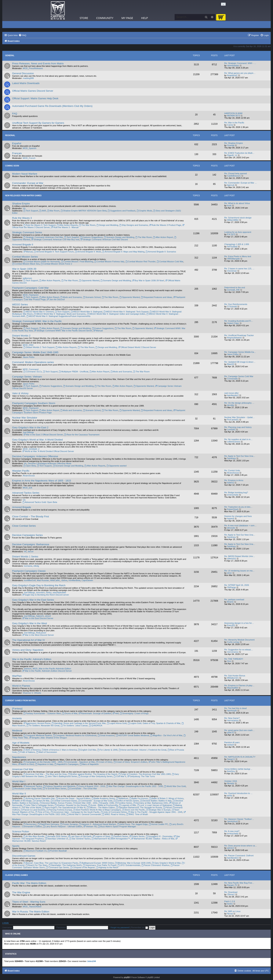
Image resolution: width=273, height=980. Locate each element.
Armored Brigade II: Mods (88, 252)
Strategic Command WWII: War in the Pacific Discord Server (63, 331)
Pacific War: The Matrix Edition (29, 883)
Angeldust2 (232, 75)
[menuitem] (22, 35)
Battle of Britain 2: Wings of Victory (166, 798)
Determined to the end (235, 288)
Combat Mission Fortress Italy (109, 262)
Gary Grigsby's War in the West (30, 623)
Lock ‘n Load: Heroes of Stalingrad (155, 805)
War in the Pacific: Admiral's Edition (32, 659)
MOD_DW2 (28, 345)
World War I (19, 781)
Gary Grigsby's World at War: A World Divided (37, 440)
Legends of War (127, 805)
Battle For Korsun (139, 798)
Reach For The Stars (36, 865)
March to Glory (26, 764)
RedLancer (41, 633)
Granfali (231, 145)
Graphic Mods (144, 211)
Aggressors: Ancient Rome (37, 723)
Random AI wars (232, 742)
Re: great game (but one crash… (239, 730)
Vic (24, 208)
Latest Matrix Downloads (26, 83)
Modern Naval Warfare (25, 174)
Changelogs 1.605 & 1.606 (237, 244)
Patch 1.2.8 (230, 901)
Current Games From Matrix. (21, 701)
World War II (19, 794)
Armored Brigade (22, 507)
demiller (231, 405)
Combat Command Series (64, 801)
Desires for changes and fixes (238, 516)
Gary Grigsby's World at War (166, 863)
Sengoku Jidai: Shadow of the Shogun (48, 738)
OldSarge (231, 587)
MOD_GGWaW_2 (31, 449)
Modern (16, 819)
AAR (43, 211)
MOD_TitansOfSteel (32, 907)
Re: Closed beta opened (236, 173)
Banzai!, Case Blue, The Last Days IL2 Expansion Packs (51, 863)
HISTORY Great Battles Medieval (132, 735)
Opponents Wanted (89, 280)
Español (17, 143)
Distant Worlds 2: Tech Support (39, 347)
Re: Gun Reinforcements (236, 304)
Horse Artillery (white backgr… (238, 769)
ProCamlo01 (233, 420)
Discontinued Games (24, 856)
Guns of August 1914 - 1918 (91, 786)
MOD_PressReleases (33, 68)
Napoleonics (19, 757)
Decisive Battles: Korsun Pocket (56, 803)
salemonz (232, 559)
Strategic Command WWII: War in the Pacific (37, 321)
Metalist (231, 783)
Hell (116, 713)
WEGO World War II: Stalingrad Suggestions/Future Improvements (58, 316)
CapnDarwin (87, 580)
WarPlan (17, 676)
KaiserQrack (233, 509)
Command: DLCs (33, 372)
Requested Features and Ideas (156, 297)
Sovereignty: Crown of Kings (134, 713)
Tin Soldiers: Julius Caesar (74, 726)
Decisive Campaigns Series (27, 535)
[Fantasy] (17, 709)
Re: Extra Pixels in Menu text (238, 256)
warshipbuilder (59, 592)
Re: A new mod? (232, 831)
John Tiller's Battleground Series (61, 776)
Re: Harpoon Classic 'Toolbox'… (239, 819)
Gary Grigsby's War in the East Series (33, 600)
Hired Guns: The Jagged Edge (132, 824)
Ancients (17, 718)
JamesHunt (232, 821)
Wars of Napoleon (89, 764)
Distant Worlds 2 (21, 336)
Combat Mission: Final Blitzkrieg (77, 262)
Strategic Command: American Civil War (43, 237)
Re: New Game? (232, 718)
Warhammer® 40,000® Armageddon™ (111, 839)
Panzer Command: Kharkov (155, 865)
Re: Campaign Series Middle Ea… (240, 352)
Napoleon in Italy (44, 764)
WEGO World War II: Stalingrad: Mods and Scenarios (60, 314)
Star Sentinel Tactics (80, 839)
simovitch (40, 592)
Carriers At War (41, 801)
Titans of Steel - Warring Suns (29, 902)
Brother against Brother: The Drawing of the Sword (93, 774)
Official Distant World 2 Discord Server (137, 347)
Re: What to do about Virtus (237, 203)
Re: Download (231, 892)
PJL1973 (231, 234)
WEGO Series (20, 304)
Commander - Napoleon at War (79, 762)
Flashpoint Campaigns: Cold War (30, 288)
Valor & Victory (20, 393)
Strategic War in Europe (158, 810)
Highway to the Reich (107, 867)
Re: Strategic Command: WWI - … (240, 63)
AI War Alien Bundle (34, 836)
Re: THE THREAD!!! (234, 659)
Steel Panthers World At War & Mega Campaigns (97, 810)
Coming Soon (12, 166)
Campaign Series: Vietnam (27, 377)
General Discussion (23, 73)
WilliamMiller (233, 220)
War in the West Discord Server (38, 635)
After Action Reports (67, 225)
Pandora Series (120, 836)
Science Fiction (21, 832)
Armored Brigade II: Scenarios (161, 252)
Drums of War (70, 713)
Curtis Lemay (233, 642)
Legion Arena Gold (117, 723)
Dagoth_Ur (232, 155)
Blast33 (231, 364)
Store (84, 18)
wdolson (28, 669)
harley (49, 592)
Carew (230, 125)
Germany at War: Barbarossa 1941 (151, 803)
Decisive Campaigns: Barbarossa (31, 544)
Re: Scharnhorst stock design (238, 218)
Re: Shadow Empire (234, 143)
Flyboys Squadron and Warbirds (59, 786)
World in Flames (21, 686)
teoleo (230, 904)
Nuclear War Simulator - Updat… (239, 417)
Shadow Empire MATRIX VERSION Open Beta (84, 211)
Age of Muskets (21, 743)
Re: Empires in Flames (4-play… (239, 685)
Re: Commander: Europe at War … (240, 183)
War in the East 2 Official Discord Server (43, 435)
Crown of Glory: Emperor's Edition (131, 762)
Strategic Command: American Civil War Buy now (55, 239)
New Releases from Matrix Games (23, 196)
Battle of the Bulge (22, 801)
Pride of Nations (26, 752)
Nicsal (230, 914)
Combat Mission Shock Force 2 (56, 264)
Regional (10, 135)
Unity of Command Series (114, 812)
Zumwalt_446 (233, 290)
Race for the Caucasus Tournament (82, 435)
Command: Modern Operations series (33, 362)
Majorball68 (233, 688)
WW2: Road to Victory (114, 814)
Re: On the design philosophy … (239, 403)
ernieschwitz (233, 495)
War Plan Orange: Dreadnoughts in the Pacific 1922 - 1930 (134, 786)
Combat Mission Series (25, 257)
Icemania (28, 566)
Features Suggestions (91, 237)
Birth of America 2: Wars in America (59, 750)
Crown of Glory (104, 762)
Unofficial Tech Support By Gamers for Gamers (38, 123)
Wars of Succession (47, 752)
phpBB (127, 977)
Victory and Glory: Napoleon (28, 650)
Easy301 (231, 625)
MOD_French (29, 158)
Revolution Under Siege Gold (27, 789)
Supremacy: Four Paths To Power (100, 865)
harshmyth (232, 711)
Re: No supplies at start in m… (238, 439)
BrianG (230, 602)
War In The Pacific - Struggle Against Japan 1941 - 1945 (155, 812)
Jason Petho (29, 357)
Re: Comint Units (232, 470)
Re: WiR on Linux (232, 911)
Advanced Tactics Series (26, 493)
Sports (16, 846)
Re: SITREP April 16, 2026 (237, 585)
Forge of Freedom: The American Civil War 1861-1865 (145, 774)
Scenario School (92, 297)
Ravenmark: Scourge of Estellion (95, 713)
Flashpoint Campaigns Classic (29, 571)
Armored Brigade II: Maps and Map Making (124, 252)
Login (5, 923)
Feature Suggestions (103, 328)
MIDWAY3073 (234, 116)
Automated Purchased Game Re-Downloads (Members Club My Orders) (52, 106)
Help (145, 18)
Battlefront (122, 798)
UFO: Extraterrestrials (129, 865)
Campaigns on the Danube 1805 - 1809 (43, 762)
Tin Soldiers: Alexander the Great (43, 726)
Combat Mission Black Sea (26, 264)
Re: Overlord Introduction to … (238, 793)
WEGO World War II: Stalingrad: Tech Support (126, 312)
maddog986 (28, 78)
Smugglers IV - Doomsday (159, 836)
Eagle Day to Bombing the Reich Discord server (46, 595)
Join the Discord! (56, 299)
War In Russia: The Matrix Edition (31, 912)
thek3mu (231, 771)
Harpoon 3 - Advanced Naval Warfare (97, 824)
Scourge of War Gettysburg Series (95, 776)
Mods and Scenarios (71, 297)
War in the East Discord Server (38, 618)
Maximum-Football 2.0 (35, 851)
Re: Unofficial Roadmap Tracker (239, 335)
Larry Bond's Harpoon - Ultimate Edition (63, 826)
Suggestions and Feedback (122, 211)
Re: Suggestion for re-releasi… (239, 650)
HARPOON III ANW (233, 113)
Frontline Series (124, 803)
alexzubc (231, 528)
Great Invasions (106, 735)
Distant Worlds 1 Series (25, 557)
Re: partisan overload (234, 600)
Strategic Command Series (27, 232)
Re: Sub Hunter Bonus (235, 676)
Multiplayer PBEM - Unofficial (73, 372)
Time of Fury (42, 812)
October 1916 (231, 781)
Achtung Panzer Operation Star (39, 798)
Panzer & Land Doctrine (33, 810)
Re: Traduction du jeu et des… (238, 507)
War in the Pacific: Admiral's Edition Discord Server (47, 671)
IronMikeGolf (30, 580)
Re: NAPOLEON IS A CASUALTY (240, 757)
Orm (229, 661)
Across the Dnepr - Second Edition (73, 798)
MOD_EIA (27, 488)
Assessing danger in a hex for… (239, 623)
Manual (28, 252)
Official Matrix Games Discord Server (33, 91)
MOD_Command (31, 369)
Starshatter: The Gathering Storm (65, 865)
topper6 (231, 518)
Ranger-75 (232, 885)
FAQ (15, 114)
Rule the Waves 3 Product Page (165, 225)
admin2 (231, 848)
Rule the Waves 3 (22, 218)
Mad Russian (43, 580)
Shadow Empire (21, 204)
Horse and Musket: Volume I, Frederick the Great (143, 750)
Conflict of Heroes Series (126, 801)
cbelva (64, 580)
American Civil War (23, 769)
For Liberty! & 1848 (107, 750)
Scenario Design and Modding (119, 237)
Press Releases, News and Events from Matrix (38, 63)
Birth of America (32, 750)
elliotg (36, 566)
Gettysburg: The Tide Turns (141, 776)
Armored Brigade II (23, 245)
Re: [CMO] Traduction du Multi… (239, 153)
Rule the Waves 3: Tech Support (39, 225)
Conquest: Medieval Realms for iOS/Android (75, 735)
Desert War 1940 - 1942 (85, 803)
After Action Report (163, 237)
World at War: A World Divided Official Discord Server (48, 451)
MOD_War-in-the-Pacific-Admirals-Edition (52, 669)
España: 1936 (106, 803)
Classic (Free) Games (16, 875)
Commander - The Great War (82, 789)
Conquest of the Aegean (83, 867)
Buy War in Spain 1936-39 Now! (148, 280)
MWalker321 (233, 678)
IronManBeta (74, 580)
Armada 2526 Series (56, 836)
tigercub (231, 185)
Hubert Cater (233, 323)
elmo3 (48, 616)
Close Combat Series (24, 526)
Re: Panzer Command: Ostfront (239, 856)
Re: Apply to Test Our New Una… (240, 456)
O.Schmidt (232, 306)
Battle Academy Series (103, 798)
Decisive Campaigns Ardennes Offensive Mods (50, 463)
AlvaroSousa (29, 476)
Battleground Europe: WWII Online (96, 863)
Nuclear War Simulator (25, 418)
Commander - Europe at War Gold (95, 801)
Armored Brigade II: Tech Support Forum (54, 252)
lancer (31, 551)
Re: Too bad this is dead (235, 708)
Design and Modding (107, 225)
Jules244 (91, 961)
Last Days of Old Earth (80, 836)
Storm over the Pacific (133, 810)
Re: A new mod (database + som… (240, 525)
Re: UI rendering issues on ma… (239, 571)
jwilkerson (27, 278)
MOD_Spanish (30, 148)
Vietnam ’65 (90, 826)
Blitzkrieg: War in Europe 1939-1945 (133, 863)
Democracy (30, 824)
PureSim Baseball (57, 851)
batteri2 (231, 483)
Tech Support (31, 211)
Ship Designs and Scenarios (134, 225)
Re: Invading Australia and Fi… (239, 321)
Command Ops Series (58, 867)
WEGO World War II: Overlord (38, 312)
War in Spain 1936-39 (24, 269)
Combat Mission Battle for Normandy (42, 262)
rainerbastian (233, 65)
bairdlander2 (233, 395)
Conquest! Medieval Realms (38, 735)
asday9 (230, 745)
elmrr (229, 573)
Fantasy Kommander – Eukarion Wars (42, 713)
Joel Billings (28, 432)
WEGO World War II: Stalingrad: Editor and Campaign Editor (116, 314)
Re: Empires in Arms (234, 480)
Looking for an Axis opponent (238, 232)
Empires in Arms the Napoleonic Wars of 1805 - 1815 (42, 481)
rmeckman (232, 271)
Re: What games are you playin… (240, 73)
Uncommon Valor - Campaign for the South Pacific (75, 812)
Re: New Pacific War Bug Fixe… (239, 883)
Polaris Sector (137, 836)
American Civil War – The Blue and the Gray (45, 774)
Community (105, 18)
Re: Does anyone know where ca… (241, 846)
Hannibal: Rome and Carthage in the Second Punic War (79, 723)
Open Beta (29, 466)
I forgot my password (120, 927)
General (10, 56)
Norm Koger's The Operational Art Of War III (64, 807)
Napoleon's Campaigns (66, 764)
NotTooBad (232, 247)
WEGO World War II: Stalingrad (87, 312)
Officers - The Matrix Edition (101, 807)
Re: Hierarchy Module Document (239, 640)
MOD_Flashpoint (31, 295)
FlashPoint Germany (48, 824)
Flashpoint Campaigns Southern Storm (34, 403)
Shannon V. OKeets (32, 693)
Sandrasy (231, 458)
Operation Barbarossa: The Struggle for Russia (139, 807)
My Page (127, 18)
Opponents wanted (116, 466)
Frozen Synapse (69, 824)
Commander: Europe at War (28, 183)
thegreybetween (235, 338)
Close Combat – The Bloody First (31, 516)
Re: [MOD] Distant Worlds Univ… (240, 556)
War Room (53, 211)
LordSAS (231, 429)
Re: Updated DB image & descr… (240, 362)
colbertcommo (234, 442)
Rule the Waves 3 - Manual (65, 227)
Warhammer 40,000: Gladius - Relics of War (153, 839)
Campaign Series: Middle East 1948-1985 (35, 352)
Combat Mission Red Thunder (141, 262)
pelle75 (230, 733)
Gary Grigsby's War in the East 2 (30, 427)
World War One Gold (175, 786)
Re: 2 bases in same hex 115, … (239, 269)
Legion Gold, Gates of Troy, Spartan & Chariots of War (154, 723)
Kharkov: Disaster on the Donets (71, 805)
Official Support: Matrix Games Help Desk (35, 98)
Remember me (139, 927)
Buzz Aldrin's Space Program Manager (117, 826)
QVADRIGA (96, 726)
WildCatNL (55, 580)
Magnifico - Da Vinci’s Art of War (166, 735)
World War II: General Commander (84, 814)
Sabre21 (40, 616)
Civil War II (120, 776)
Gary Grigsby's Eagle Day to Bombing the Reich (39, 585)
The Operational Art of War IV (29, 640)
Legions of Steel (101, 836)
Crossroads (232, 379)
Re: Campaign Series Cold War (239, 376)
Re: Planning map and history (238, 427)
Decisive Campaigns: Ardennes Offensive (35, 456)
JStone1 (231, 894)
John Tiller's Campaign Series (38, 805)
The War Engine (21, 892)
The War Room (87, 225)
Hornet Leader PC (158, 824)
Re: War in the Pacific (234, 123)
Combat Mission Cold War (170, 262)
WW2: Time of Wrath (137, 814)
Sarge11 (231, 759)
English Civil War (87, 750)
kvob (229, 206)
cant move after (231, 393)
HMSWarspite (233, 259)
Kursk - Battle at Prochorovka (103, 805)
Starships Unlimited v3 (56, 839)
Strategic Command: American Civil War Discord (104, 239)
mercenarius (233, 652)
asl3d (230, 796)
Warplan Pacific (21, 471)
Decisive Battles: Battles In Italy (156, 801)
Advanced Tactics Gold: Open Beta (40, 502)
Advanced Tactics (33, 786)
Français (17, 153)
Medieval (17, 731)
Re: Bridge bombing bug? (236, 492)
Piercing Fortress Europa (59, 810)
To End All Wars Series (54, 789)
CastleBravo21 (234, 176)
